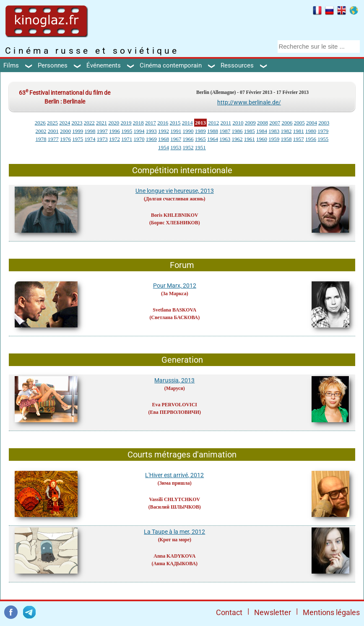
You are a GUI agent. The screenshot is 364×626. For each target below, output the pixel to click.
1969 (151, 139)
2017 (151, 123)
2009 (250, 123)
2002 (41, 131)
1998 (90, 131)
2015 (175, 123)
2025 (52, 123)
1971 (127, 139)
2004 (312, 123)
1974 (90, 139)
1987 (225, 131)
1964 (213, 139)
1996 (114, 131)
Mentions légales (331, 612)
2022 (89, 123)
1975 (78, 139)
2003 (324, 123)
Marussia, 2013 (174, 380)
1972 (114, 139)
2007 (275, 123)
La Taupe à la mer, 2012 (174, 532)
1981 (299, 131)
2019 (126, 123)
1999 (78, 131)
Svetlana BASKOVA (174, 310)
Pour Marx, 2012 (175, 286)
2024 (65, 123)
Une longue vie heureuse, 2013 (175, 191)
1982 (286, 131)
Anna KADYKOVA (174, 556)
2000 (65, 131)
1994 (139, 131)
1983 (274, 131)
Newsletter (273, 612)
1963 (225, 139)
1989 (200, 131)
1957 (299, 139)
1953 (176, 147)
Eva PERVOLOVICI (175, 405)
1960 (262, 139)
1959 (274, 139)
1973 (102, 139)
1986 (237, 131)
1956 (311, 139)
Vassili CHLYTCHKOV (174, 499)
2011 (226, 123)
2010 (238, 123)
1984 (262, 131)
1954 (164, 147)
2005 (299, 123)
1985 (250, 131)
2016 (163, 123)
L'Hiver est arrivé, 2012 (174, 475)
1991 (176, 131)
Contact (229, 612)
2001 (53, 131)
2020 (114, 123)
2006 (287, 123)
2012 (213, 123)
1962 (237, 139)
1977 (53, 139)
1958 (286, 139)
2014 (187, 123)
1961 (250, 139)
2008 (263, 123)
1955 (323, 139)
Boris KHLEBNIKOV (175, 215)
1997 (102, 131)
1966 (188, 139)
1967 (176, 139)
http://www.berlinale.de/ (249, 102)
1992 (164, 131)
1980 (311, 131)
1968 (164, 139)
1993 (151, 131)
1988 (213, 131)
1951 (200, 147)
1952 (188, 147)
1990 (188, 131)
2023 (77, 123)
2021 (101, 123)
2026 (40, 123)
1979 (323, 131)
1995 (127, 131)
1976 (65, 139)
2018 (138, 123)
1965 (200, 139)
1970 (139, 139)
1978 (41, 139)
